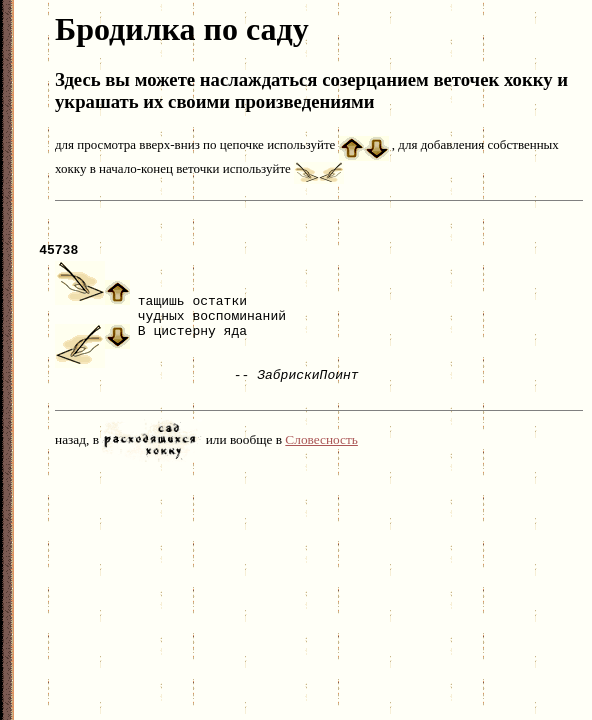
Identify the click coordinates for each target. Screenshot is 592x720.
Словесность (321, 448)
